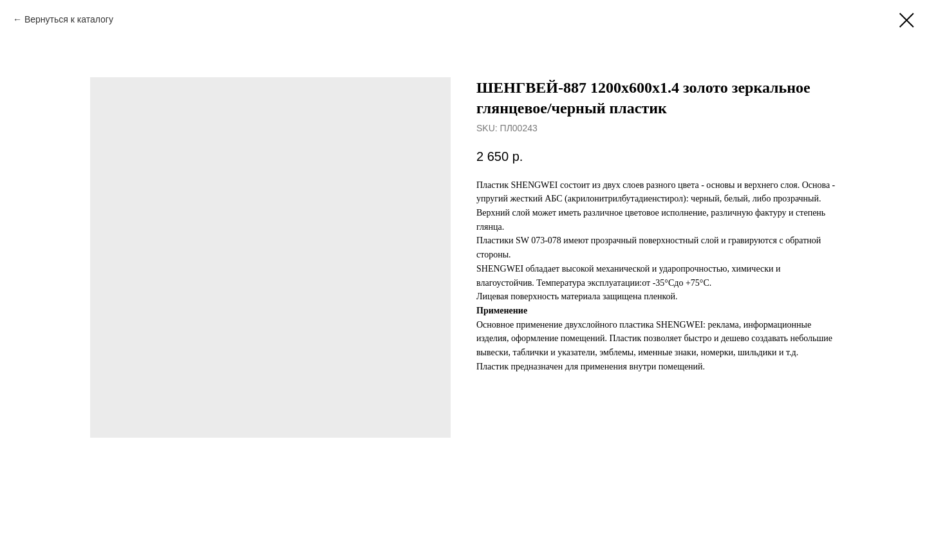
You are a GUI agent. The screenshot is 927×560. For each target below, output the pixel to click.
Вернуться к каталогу (69, 19)
